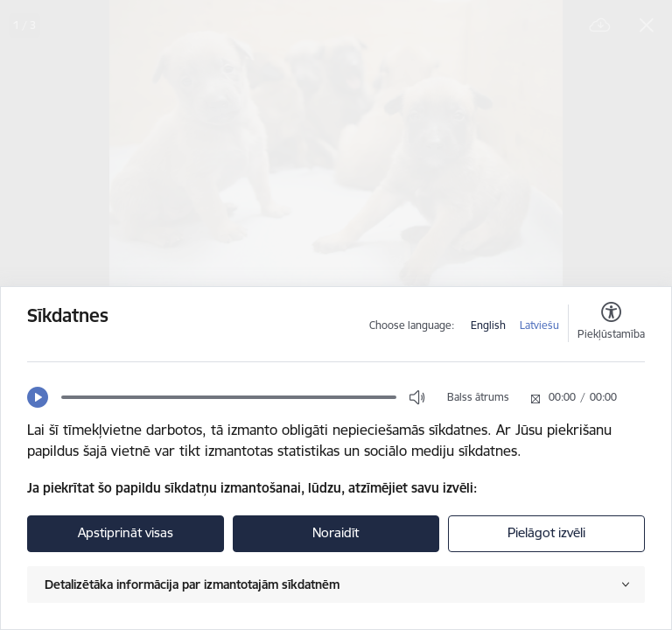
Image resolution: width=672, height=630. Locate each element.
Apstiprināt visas (126, 532)
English (488, 325)
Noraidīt (336, 532)
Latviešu (539, 325)
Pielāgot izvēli (546, 532)
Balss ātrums (478, 397)
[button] (38, 397)
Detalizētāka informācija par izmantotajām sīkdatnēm (192, 584)
